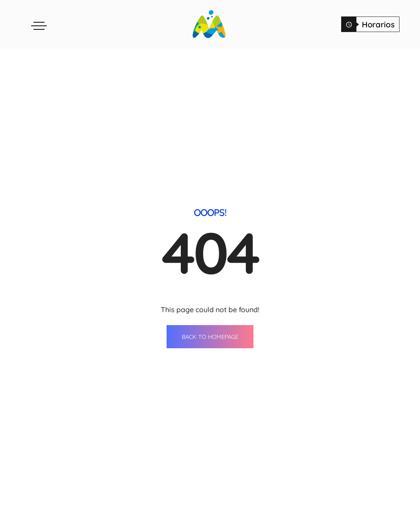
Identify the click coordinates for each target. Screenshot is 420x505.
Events (228, 482)
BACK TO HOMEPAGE (210, 244)
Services (230, 499)
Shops (157, 482)
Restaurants (168, 499)
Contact (299, 482)
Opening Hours (311, 499)
